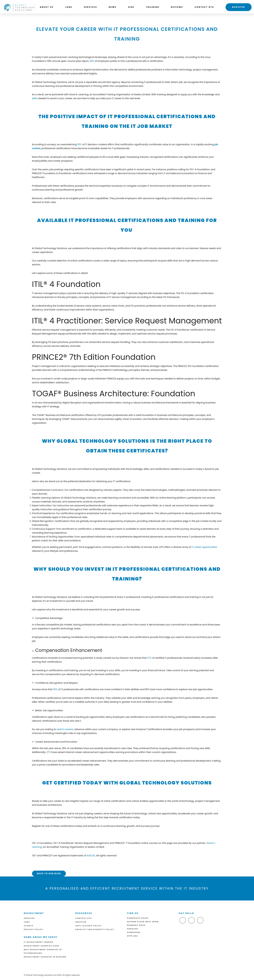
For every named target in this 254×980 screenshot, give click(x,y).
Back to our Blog (49, 873)
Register (239, 7)
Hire (131, 7)
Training (153, 7)
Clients (29, 926)
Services (90, 7)
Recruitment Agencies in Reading (45, 957)
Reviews (177, 7)
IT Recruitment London (39, 942)
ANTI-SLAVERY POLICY (88, 926)
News (113, 7)
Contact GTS (204, 7)
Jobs (69, 7)
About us (47, 7)
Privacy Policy (34, 929)
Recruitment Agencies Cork (42, 946)
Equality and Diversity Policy (95, 929)
